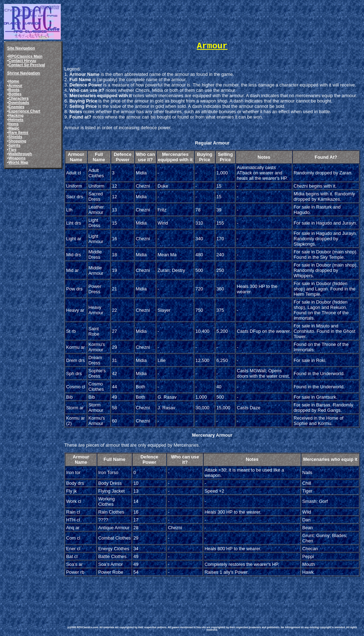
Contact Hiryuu (22, 61)
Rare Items (18, 132)
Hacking (16, 115)
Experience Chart (24, 111)
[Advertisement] (195, 594)
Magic (14, 128)
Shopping (17, 141)
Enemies (17, 107)
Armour (15, 85)
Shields (15, 137)
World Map (18, 162)
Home (14, 81)
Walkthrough (20, 154)
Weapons (17, 158)
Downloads (19, 103)
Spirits (15, 145)
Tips (12, 149)
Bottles (15, 94)
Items (14, 124)
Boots (14, 90)
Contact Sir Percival (27, 65)
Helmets (16, 120)
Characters (19, 98)
